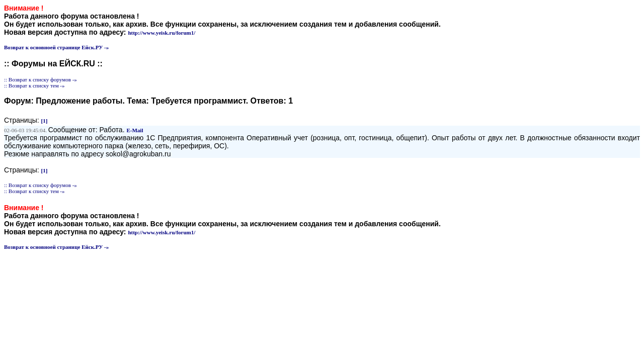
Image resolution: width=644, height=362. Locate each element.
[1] (45, 121)
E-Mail (135, 130)
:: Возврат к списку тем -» (34, 85)
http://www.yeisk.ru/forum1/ (162, 33)
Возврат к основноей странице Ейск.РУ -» (56, 47)
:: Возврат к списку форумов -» (41, 79)
